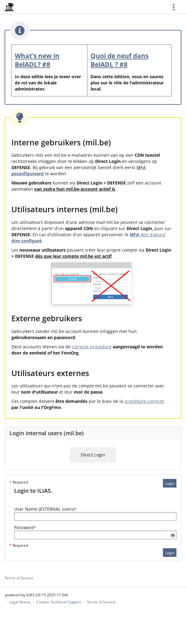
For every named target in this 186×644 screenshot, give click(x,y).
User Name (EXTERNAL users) (45, 509)
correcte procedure (92, 347)
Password (25, 527)
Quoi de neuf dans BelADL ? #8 (119, 60)
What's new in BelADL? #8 (37, 60)
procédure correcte (144, 401)
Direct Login (93, 455)
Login (170, 483)
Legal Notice (20, 602)
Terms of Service (19, 578)
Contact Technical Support (59, 602)
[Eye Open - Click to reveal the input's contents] (173, 536)
